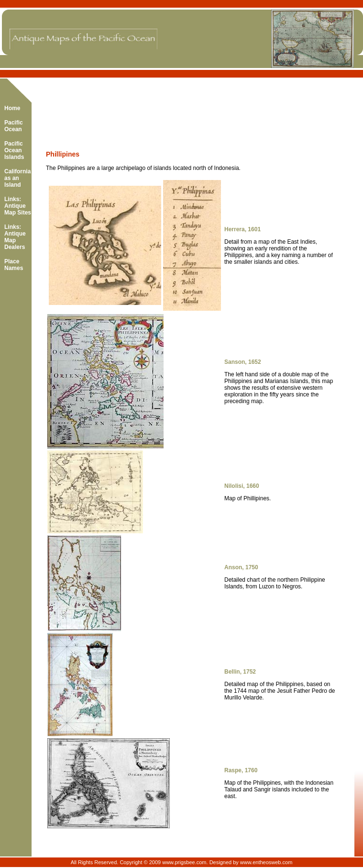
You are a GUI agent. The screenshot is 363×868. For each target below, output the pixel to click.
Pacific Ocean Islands (14, 150)
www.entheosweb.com (266, 862)
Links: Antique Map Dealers (15, 237)
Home (12, 108)
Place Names (14, 265)
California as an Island (17, 178)
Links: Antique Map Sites (18, 206)
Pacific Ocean (14, 126)
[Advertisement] (158, 107)
